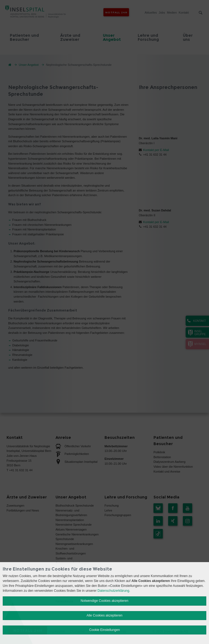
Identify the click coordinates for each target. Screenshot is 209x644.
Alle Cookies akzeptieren (104, 615)
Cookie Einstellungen (105, 630)
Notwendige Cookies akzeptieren (104, 601)
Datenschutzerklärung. (114, 591)
